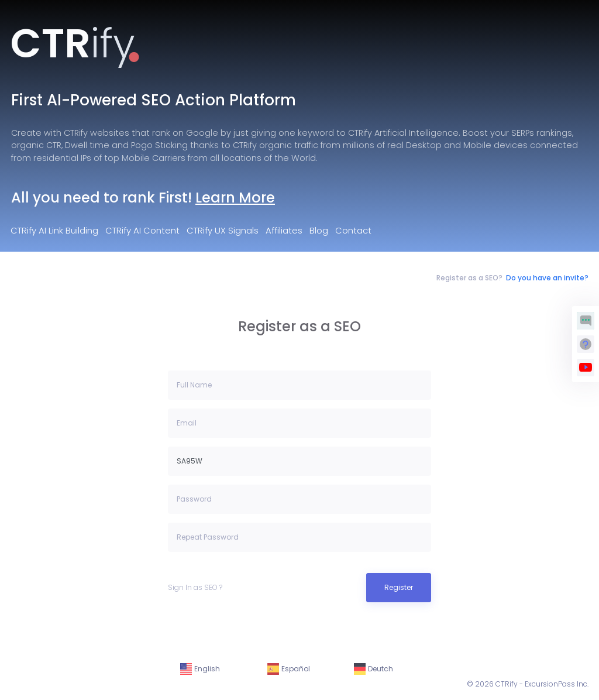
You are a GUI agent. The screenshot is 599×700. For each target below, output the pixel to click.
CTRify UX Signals (223, 230)
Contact (353, 230)
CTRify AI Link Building (54, 230)
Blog (319, 230)
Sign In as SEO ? (195, 587)
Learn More (235, 198)
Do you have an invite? (547, 278)
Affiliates (284, 230)
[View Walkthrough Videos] (586, 368)
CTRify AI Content (142, 230)
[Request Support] (586, 344)
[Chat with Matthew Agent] (586, 321)
